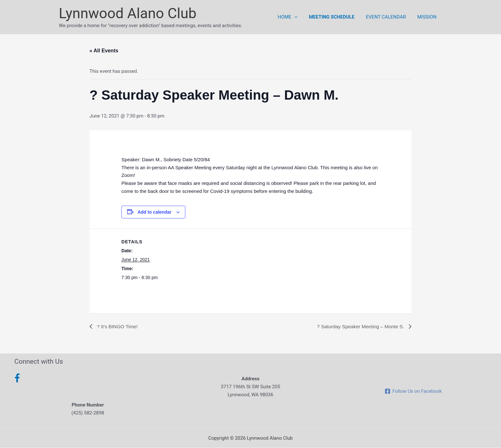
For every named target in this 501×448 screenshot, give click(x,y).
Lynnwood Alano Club (128, 13)
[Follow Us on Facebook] (413, 391)
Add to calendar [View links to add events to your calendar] (155, 212)
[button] (301, 17)
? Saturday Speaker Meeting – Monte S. (359, 327)
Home (294, 17)
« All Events (104, 51)
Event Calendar (389, 17)
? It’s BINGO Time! (118, 327)
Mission (428, 17)
